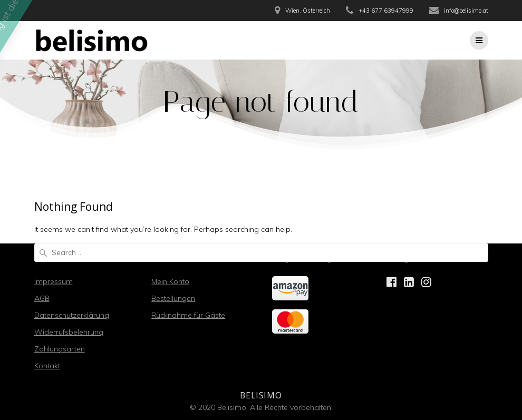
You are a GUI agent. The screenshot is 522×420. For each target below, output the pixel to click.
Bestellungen (173, 298)
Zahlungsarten (60, 349)
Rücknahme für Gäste (188, 315)
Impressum (54, 281)
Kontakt (47, 366)
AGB (42, 298)
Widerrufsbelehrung (69, 332)
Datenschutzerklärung (72, 315)
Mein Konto (170, 281)
